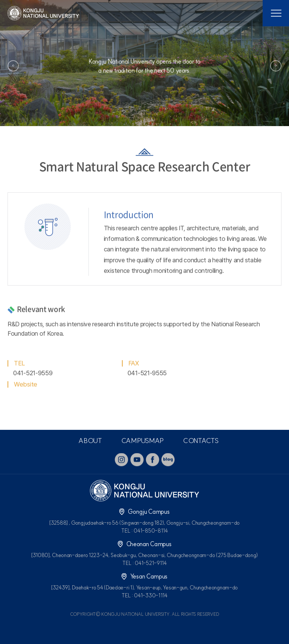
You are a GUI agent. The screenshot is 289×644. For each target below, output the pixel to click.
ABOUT (90, 441)
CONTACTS (201, 441)
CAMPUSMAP (142, 441)
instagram (122, 460)
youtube (137, 460)
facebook (152, 460)
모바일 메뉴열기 (276, 13)
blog (168, 460)
